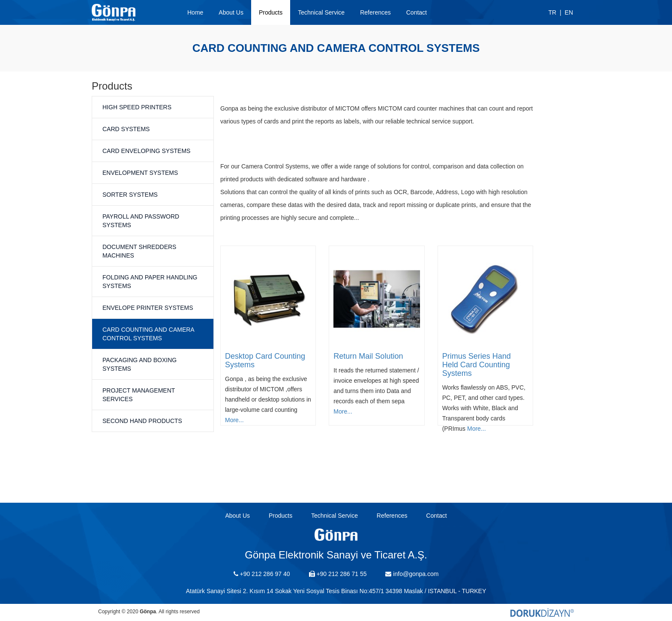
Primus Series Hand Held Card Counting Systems (477, 365)
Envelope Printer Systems (148, 308)
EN (569, 12)
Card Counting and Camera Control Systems (148, 334)
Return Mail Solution (368, 356)
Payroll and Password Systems (141, 221)
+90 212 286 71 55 (338, 574)
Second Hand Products (142, 421)
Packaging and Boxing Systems (139, 364)
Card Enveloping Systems (146, 151)
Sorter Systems (130, 195)
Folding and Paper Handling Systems (150, 282)
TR (552, 12)
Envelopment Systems (140, 173)
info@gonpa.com (412, 574)
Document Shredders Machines (139, 251)
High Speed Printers (137, 107)
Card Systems (126, 129)
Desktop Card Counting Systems (265, 360)
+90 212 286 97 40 (262, 574)
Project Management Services (139, 395)
